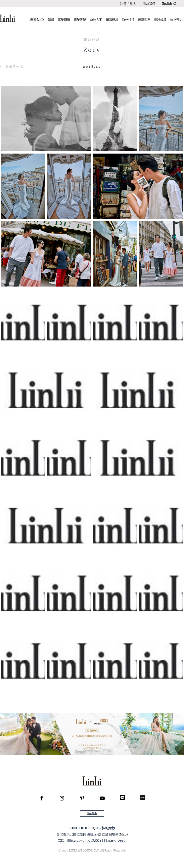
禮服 (51, 20)
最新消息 (144, 20)
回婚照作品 (12, 67)
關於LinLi (37, 20)
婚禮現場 (112, 20)
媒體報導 (160, 20)
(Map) (123, 834)
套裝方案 (96, 20)
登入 (133, 4)
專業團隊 (80, 20)
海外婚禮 (128, 20)
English (167, 3)
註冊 (123, 4)
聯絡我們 (149, 3)
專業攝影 (64, 20)
